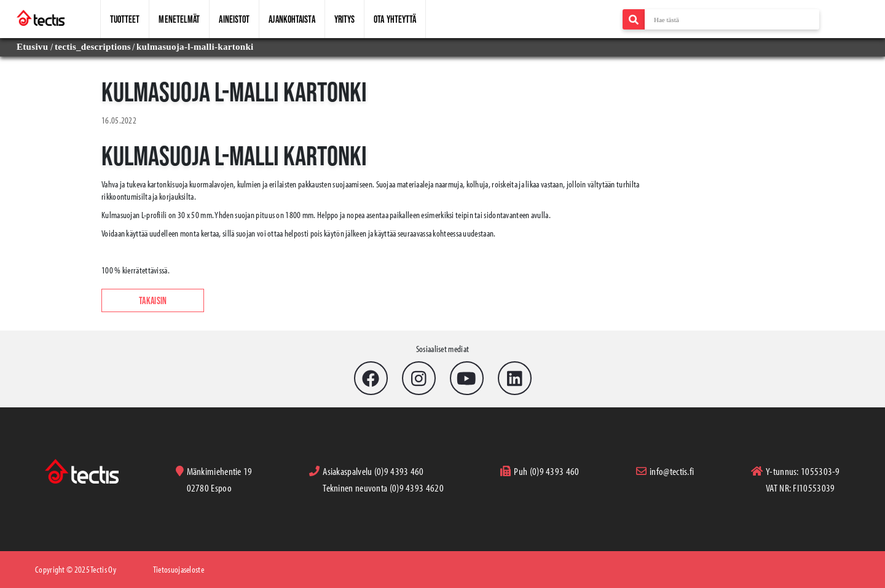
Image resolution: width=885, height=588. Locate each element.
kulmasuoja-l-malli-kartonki (195, 47)
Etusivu (33, 47)
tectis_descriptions (93, 47)
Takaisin (153, 300)
